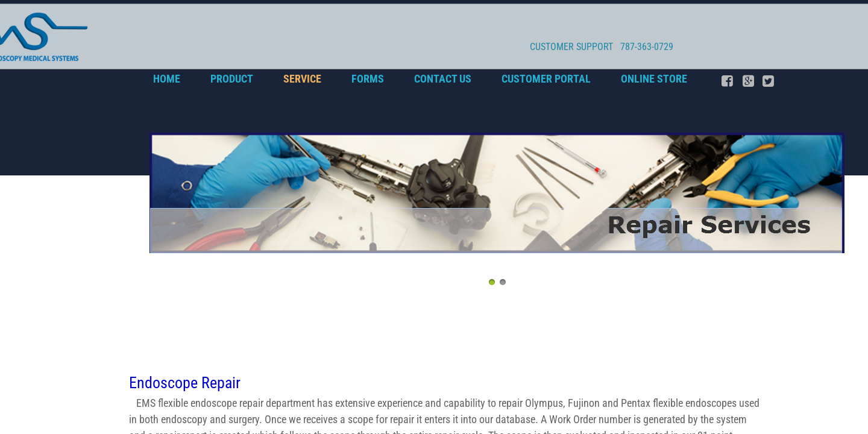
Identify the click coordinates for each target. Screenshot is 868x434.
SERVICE (302, 79)
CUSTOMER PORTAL (546, 79)
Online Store (654, 79)
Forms (368, 79)
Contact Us (443, 79)
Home (167, 79)
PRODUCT (232, 79)
